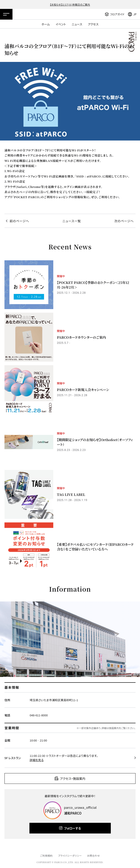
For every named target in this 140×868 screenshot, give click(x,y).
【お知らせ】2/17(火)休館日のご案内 (70, 4)
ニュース (77, 24)
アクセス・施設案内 (73, 778)
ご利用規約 (46, 856)
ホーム (46, 24)
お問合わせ (94, 856)
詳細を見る (37, 760)
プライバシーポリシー (70, 856)
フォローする (73, 828)
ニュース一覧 (72, 221)
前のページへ (19, 221)
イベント (61, 24)
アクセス (93, 24)
